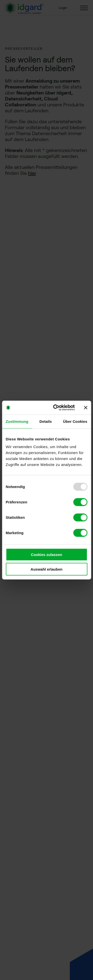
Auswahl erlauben (46, 569)
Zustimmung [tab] (17, 421)
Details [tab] (46, 421)
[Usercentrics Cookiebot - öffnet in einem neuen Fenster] (55, 408)
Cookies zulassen (47, 555)
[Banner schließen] (86, 408)
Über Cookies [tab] (75, 421)
